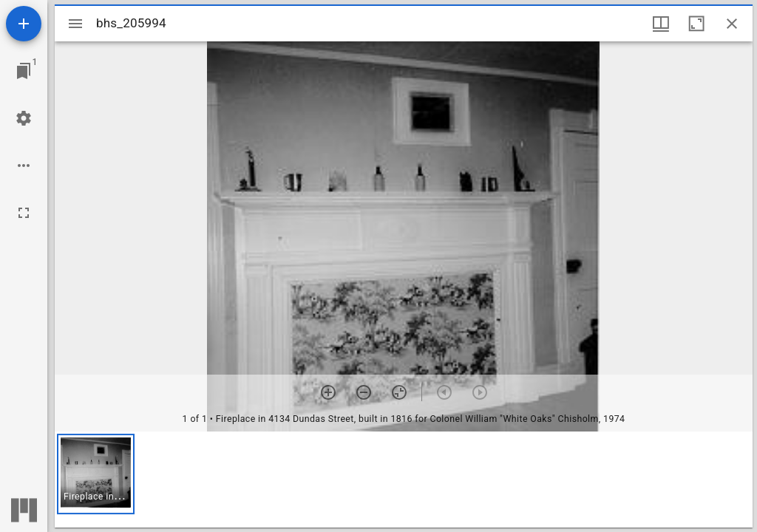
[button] (96, 474)
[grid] (404, 480)
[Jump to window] (24, 71)
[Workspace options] (24, 166)
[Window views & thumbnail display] (661, 24)
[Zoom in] (328, 392)
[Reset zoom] (399, 392)
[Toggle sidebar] (75, 24)
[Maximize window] (696, 24)
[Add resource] (24, 24)
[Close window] (732, 24)
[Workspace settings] (24, 118)
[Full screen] (24, 213)
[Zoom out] (364, 392)
